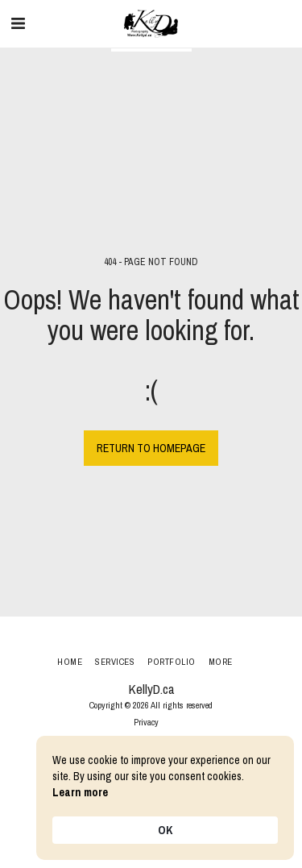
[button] (18, 23)
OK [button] (165, 830)
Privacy (146, 722)
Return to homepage (151, 448)
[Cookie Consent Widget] (165, 798)
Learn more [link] (80, 792)
